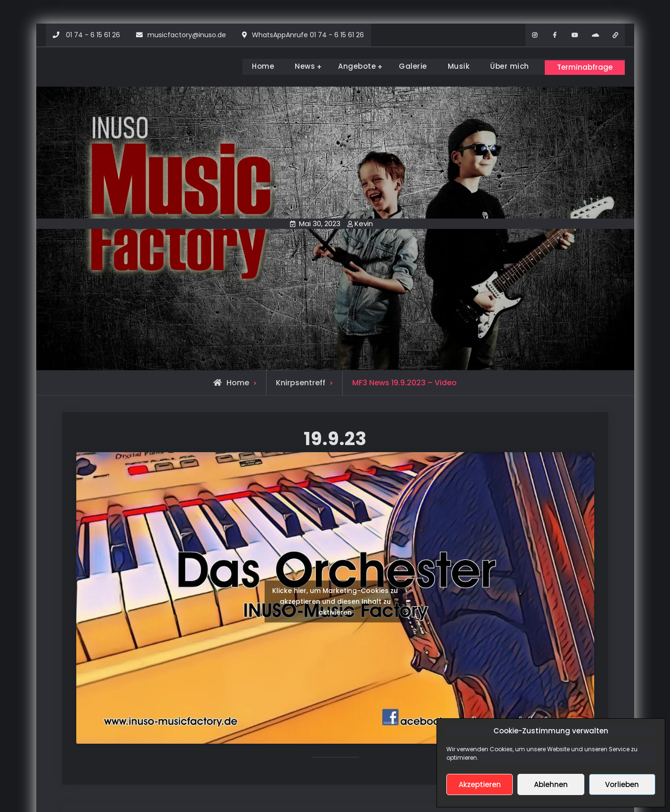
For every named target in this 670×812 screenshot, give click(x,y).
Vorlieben (622, 784)
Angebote (350, 66)
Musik (452, 66)
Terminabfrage (582, 66)
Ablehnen (551, 784)
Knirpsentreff (301, 381)
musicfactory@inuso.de (187, 35)
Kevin (364, 222)
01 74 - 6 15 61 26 (93, 35)
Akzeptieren (480, 784)
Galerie (406, 66)
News (298, 66)
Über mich (503, 66)
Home (256, 66)
